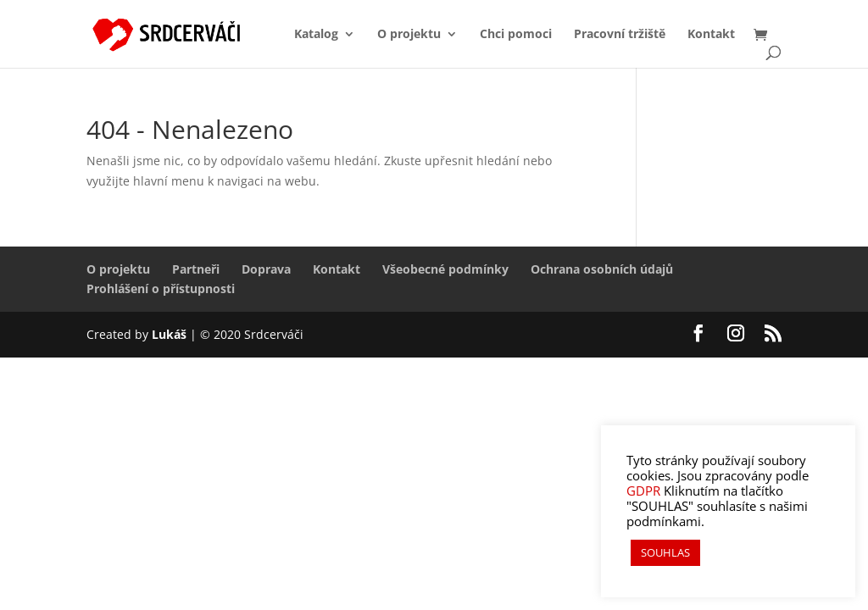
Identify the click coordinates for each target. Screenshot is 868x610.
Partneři (196, 269)
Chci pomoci (516, 35)
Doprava (266, 269)
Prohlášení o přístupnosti (161, 288)
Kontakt (711, 35)
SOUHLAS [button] (665, 552)
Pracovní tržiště (620, 35)
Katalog (316, 35)
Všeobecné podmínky (445, 269)
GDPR (643, 491)
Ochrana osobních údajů (602, 269)
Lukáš (171, 334)
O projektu (409, 35)
